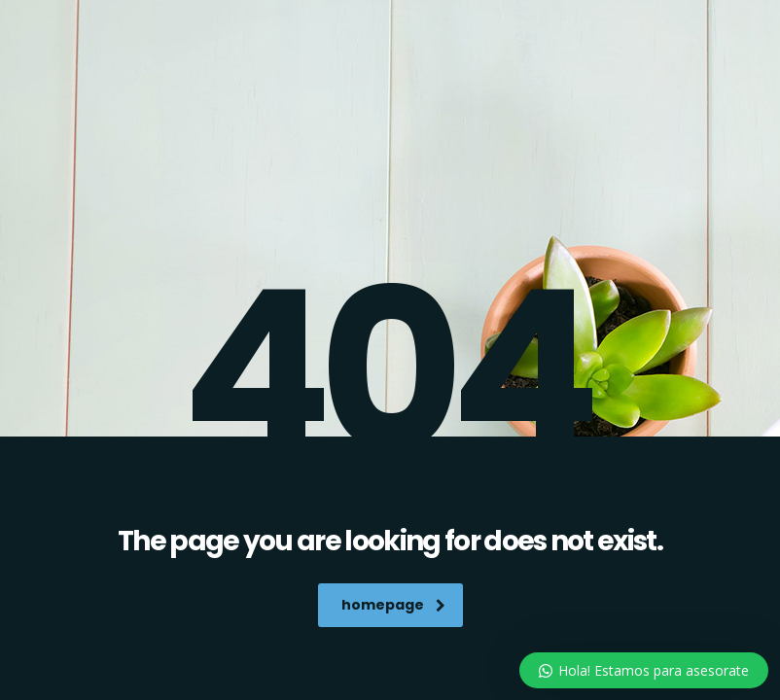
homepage (393, 605)
